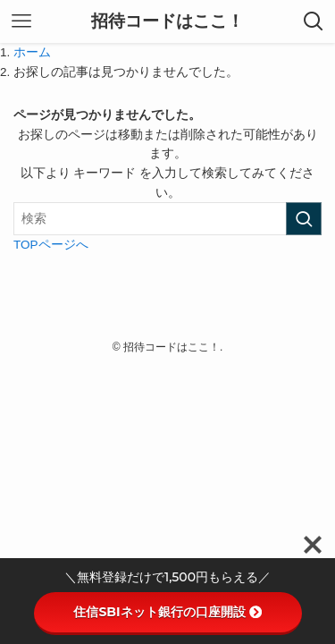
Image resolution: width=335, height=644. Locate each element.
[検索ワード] (167, 219)
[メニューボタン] (21, 21)
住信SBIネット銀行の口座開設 (167, 612)
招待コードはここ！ (167, 22)
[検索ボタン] (314, 21)
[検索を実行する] (304, 219)
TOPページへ (51, 245)
